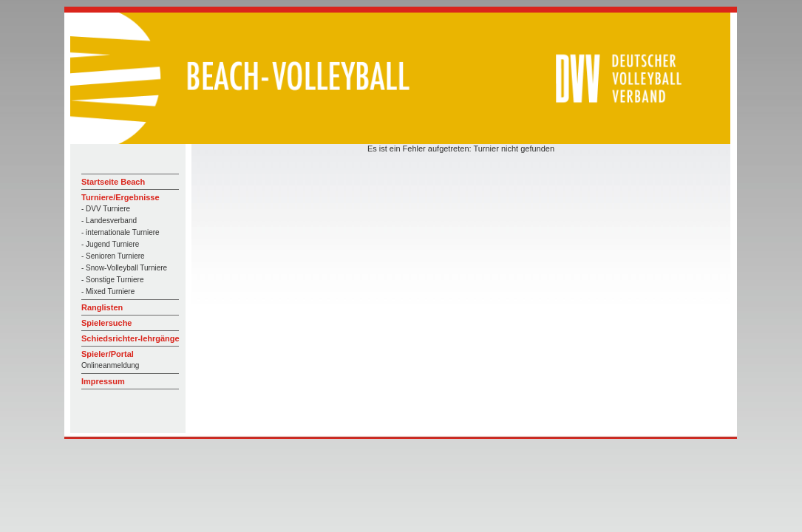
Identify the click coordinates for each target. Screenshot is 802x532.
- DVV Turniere (106, 209)
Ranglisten (102, 307)
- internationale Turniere (120, 232)
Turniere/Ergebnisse (120, 197)
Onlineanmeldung (110, 365)
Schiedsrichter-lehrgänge (130, 338)
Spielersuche (106, 323)
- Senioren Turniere (113, 256)
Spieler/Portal (108, 354)
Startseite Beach (113, 182)
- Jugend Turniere (110, 244)
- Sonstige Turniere (113, 280)
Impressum (103, 381)
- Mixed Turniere (108, 291)
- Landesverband (109, 221)
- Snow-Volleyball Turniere (124, 268)
